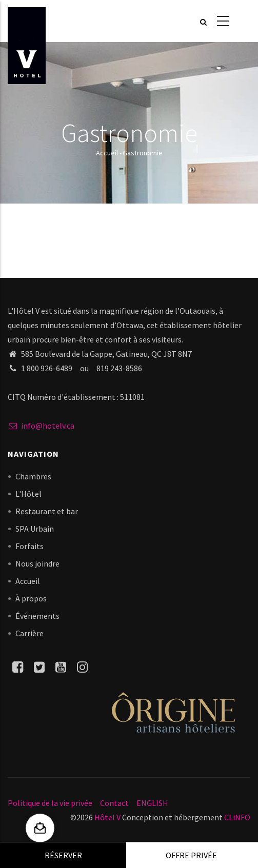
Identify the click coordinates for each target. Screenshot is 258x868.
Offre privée (191, 855)
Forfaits (29, 546)
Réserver (63, 855)
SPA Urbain (35, 529)
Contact (114, 803)
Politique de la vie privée (50, 803)
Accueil (107, 153)
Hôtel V (107, 817)
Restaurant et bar (47, 511)
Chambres (33, 476)
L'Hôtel (28, 494)
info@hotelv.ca (41, 426)
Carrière (29, 633)
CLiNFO (236, 817)
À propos (31, 598)
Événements (37, 616)
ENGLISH (152, 803)
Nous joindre (37, 563)
